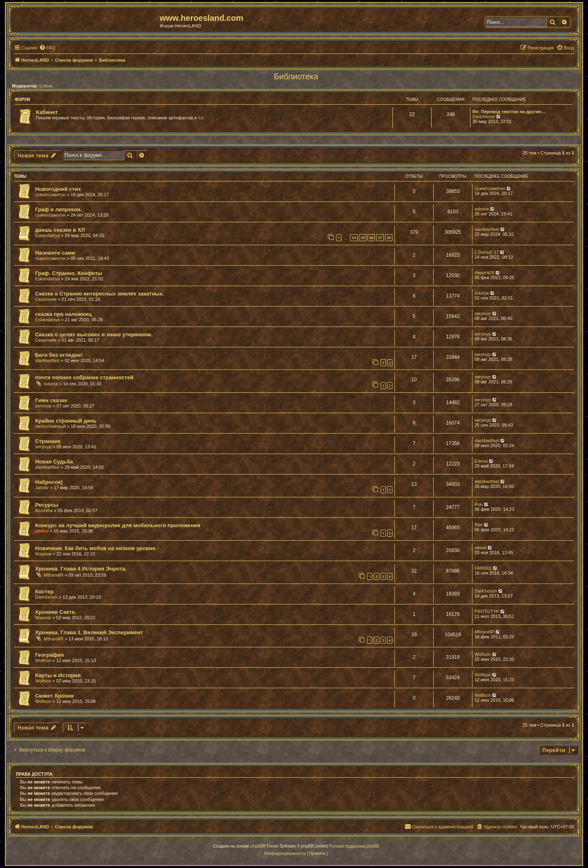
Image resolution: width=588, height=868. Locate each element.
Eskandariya (48, 235)
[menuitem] (47, 48)
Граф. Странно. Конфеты (69, 273)
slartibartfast (487, 229)
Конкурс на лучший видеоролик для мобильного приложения (118, 525)
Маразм (43, 554)
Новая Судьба (54, 462)
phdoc (42, 531)
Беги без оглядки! (59, 355)
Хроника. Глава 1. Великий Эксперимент (89, 632)
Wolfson (43, 660)
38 (389, 238)
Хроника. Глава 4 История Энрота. (81, 569)
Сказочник (46, 299)
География (49, 655)
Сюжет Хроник (55, 696)
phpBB (256, 846)
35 (363, 238)
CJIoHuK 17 (487, 252)
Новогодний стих (58, 189)
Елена (46, 86)
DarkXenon (484, 116)
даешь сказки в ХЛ (60, 230)
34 (354, 238)
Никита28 (484, 273)
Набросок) (49, 482)
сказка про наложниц (63, 314)
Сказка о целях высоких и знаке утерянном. (94, 334)
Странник (48, 441)
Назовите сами (55, 253)
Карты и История (58, 675)
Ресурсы (47, 505)
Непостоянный (50, 426)
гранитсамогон (50, 195)
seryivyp (483, 313)
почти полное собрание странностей (84, 377)
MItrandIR (53, 575)
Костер (44, 592)
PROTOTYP (487, 611)
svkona (482, 209)
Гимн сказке (51, 400)
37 (380, 238)
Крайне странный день (66, 421)
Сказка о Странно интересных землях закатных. (100, 294)
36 (371, 238)
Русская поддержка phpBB (354, 846)
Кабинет (47, 112)
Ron (479, 504)
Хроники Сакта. (56, 612)
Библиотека (296, 76)
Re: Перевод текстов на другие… (509, 112)
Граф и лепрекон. (58, 209)
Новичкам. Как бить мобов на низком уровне (95, 548)
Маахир (43, 617)
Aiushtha (44, 510)
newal (480, 548)
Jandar (42, 488)
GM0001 (483, 568)
